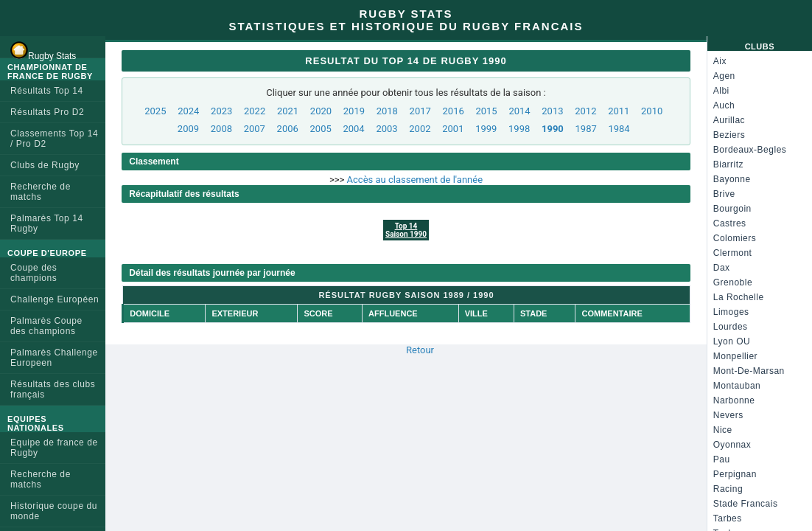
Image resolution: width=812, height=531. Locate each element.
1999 (486, 129)
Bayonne (732, 179)
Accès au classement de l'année (415, 180)
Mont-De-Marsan (749, 371)
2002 (420, 129)
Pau (722, 459)
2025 (155, 111)
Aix (720, 61)
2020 (321, 111)
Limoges (731, 312)
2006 (288, 129)
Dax (722, 268)
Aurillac (729, 120)
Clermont (733, 253)
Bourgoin (732, 209)
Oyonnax (732, 445)
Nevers (728, 415)
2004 (353, 129)
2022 (255, 111)
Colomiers (735, 238)
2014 (519, 111)
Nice (723, 430)
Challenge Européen (55, 299)
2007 (255, 129)
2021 (288, 111)
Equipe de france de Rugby (54, 448)
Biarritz (728, 164)
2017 (420, 111)
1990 (553, 129)
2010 (652, 111)
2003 (386, 129)
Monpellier (735, 356)
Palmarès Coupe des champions (46, 326)
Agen (724, 76)
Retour (420, 350)
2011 (619, 111)
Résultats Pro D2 (47, 112)
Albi (721, 91)
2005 (321, 129)
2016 (454, 111)
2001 (453, 129)
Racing (728, 489)
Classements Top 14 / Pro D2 (54, 139)
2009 (188, 129)
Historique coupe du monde (54, 511)
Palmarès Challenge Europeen (54, 358)
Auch (724, 105)
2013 (552, 111)
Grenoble (733, 282)
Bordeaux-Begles (750, 150)
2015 (486, 111)
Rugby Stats (43, 50)
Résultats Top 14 (47, 91)
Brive (724, 194)
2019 (354, 111)
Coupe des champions (34, 273)
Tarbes (728, 518)
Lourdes (731, 327)
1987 (586, 129)
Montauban (737, 386)
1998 (519, 129)
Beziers (729, 135)
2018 (387, 111)
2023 (221, 111)
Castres (730, 223)
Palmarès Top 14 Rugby (47, 223)
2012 (585, 111)
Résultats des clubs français (53, 389)
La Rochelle (739, 297)
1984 (619, 129)
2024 (188, 111)
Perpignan (735, 474)
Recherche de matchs (41, 192)
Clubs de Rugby (45, 165)
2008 (221, 129)
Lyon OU (732, 341)
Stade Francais (746, 504)
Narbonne (734, 400)
